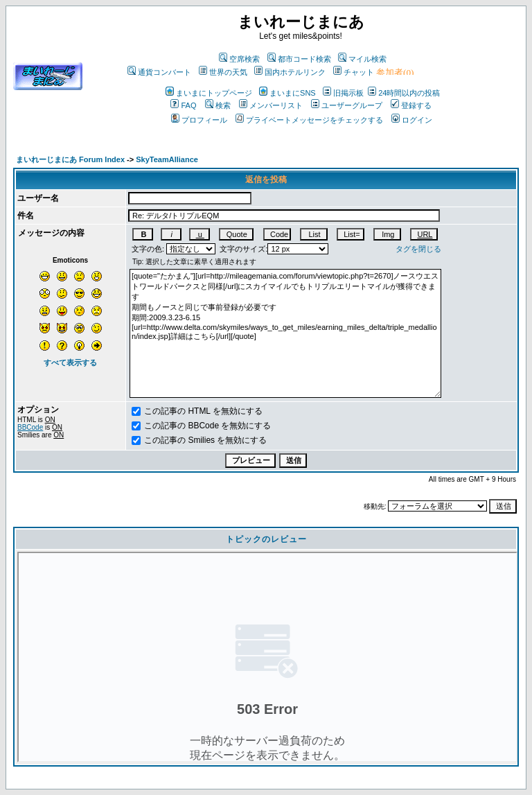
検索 (218, 105)
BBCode (30, 427)
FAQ (183, 105)
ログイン (412, 120)
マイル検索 (362, 59)
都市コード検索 (299, 59)
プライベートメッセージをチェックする (309, 120)
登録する (411, 105)
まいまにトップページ (209, 93)
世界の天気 (223, 72)
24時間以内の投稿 (404, 93)
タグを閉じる (418, 249)
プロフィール (199, 120)
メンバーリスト (271, 105)
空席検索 (239, 59)
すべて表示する (70, 362)
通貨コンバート (159, 72)
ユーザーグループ (347, 105)
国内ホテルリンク (290, 72)
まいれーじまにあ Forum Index (70, 159)
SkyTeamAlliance (167, 159)
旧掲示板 (343, 93)
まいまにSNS (287, 93)
